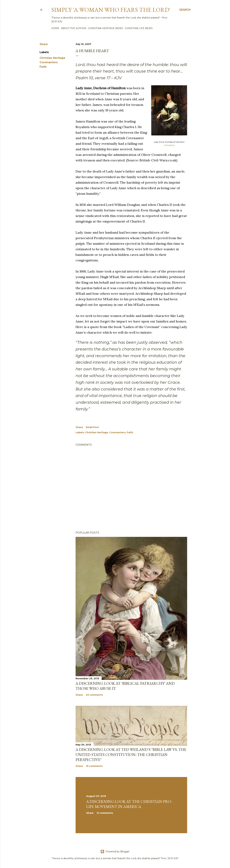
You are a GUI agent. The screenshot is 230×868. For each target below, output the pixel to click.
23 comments (94, 695)
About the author (74, 28)
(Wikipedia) (169, 145)
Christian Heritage (52, 58)
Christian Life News (139, 28)
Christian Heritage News (106, 28)
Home (55, 28)
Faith (43, 67)
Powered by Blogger (115, 851)
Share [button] (44, 44)
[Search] (185, 10)
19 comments (94, 766)
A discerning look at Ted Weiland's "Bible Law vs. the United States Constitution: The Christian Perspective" (131, 755)
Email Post (92, 427)
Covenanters (49, 62)
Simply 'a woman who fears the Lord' (111, 10)
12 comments (105, 813)
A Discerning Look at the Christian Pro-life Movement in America (129, 804)
